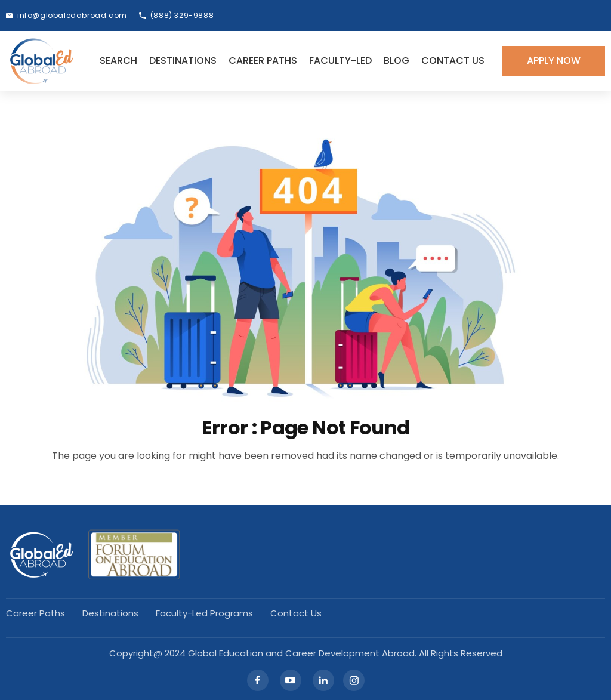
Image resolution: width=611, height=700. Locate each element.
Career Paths (263, 61)
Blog (396, 61)
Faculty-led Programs (204, 613)
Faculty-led (340, 61)
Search (118, 61)
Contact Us (453, 61)
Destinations (183, 61)
